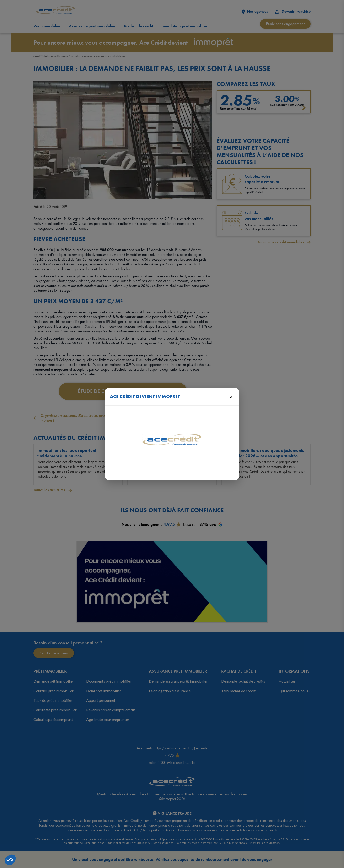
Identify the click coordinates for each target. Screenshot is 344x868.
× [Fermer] (231, 396)
